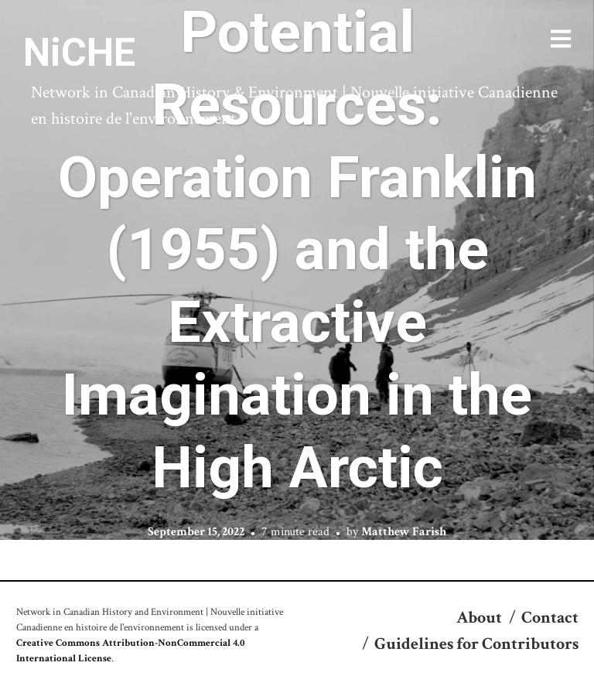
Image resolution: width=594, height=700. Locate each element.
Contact (550, 618)
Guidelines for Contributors (476, 644)
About (479, 618)
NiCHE (79, 53)
